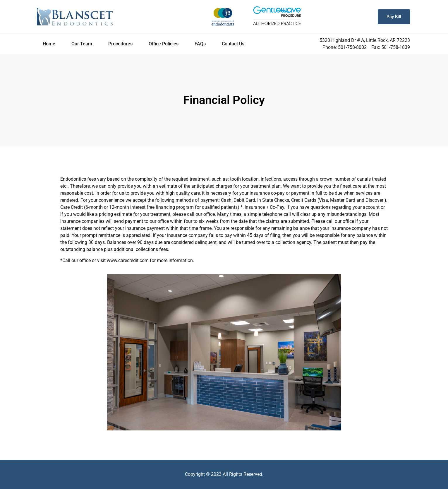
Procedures (120, 44)
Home (49, 44)
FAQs (200, 44)
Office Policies (164, 44)
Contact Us (233, 44)
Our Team (82, 44)
